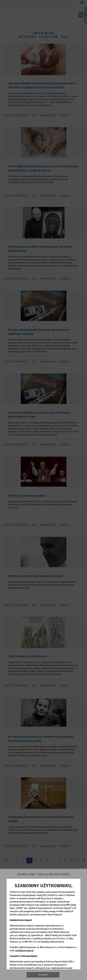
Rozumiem (43, 975)
